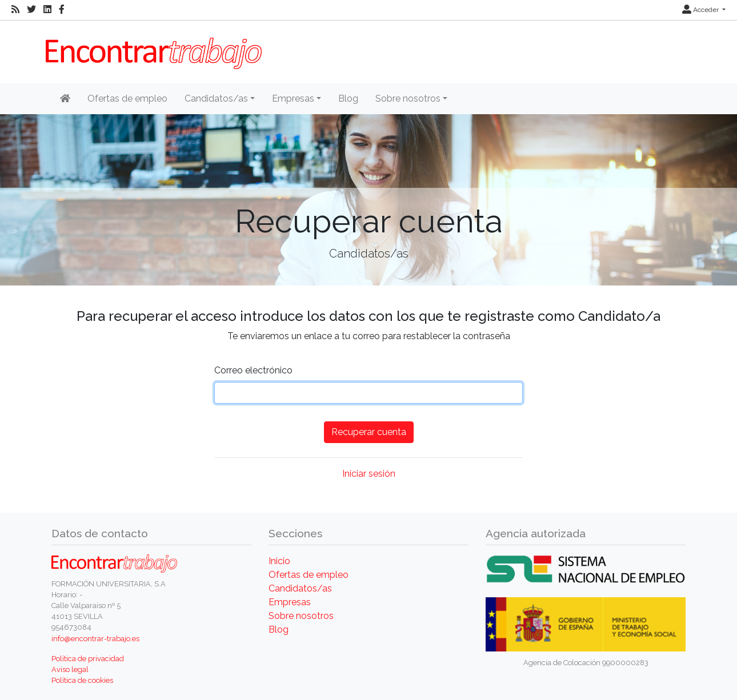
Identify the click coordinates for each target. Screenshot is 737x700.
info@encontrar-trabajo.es (95, 639)
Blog (348, 98)
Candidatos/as (300, 588)
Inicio (279, 561)
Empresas (290, 602)
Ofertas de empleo (127, 98)
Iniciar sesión (369, 474)
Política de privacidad (88, 659)
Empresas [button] (293, 98)
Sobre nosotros (301, 616)
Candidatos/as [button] (216, 98)
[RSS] (15, 10)
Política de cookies (82, 680)
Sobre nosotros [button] (408, 98)
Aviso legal (70, 669)
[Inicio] (65, 99)
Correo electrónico (253, 370)
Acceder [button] (701, 10)
